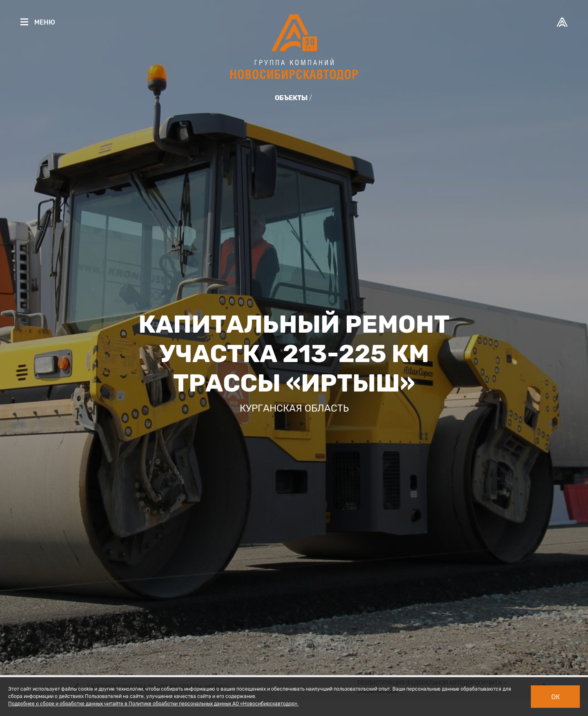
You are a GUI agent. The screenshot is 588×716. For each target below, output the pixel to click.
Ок (556, 697)
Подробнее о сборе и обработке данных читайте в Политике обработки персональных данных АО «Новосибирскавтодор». (153, 704)
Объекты (291, 98)
